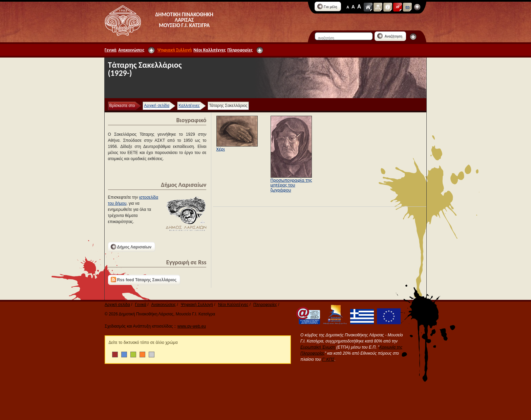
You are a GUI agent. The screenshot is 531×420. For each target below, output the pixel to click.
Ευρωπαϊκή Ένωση (318, 347)
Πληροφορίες (240, 50)
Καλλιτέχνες (189, 106)
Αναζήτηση (390, 36)
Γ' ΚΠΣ (328, 359)
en (407, 7)
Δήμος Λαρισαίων (131, 247)
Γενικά (111, 50)
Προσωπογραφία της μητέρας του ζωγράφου (291, 185)
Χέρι (221, 149)
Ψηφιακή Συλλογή (175, 50)
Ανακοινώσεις (131, 50)
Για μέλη (327, 6)
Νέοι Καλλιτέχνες (209, 50)
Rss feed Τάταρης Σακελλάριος (144, 280)
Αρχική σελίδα (157, 106)
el (398, 7)
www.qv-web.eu (192, 326)
